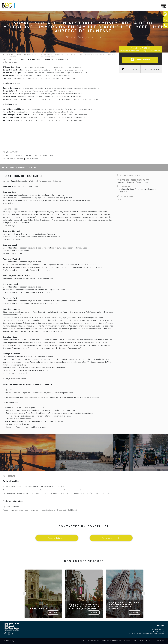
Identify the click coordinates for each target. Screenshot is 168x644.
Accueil (6, 54)
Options (33, 167)
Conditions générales (111, 641)
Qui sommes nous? (91, 641)
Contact (160, 641)
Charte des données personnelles (139, 641)
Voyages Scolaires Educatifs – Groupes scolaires (24, 55)
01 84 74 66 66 (159, 629)
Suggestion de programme (14, 167)
